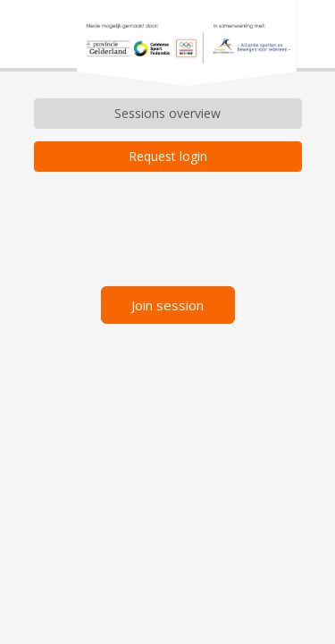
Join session (167, 307)
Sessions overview (167, 113)
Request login (168, 156)
